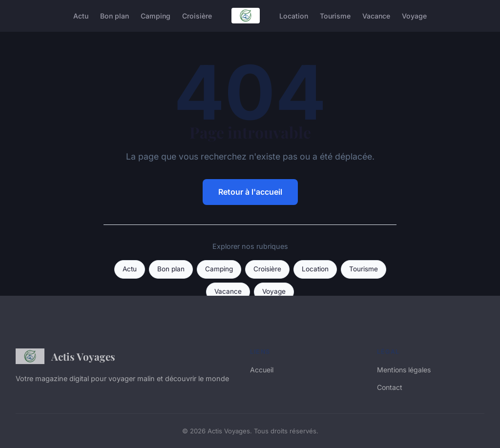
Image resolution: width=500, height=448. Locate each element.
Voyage (414, 15)
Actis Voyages (65, 356)
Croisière (197, 15)
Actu (81, 15)
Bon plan (115, 15)
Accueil (262, 370)
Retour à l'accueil (250, 192)
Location (294, 15)
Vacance (376, 15)
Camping (156, 15)
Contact (390, 387)
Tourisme (335, 15)
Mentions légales (404, 370)
